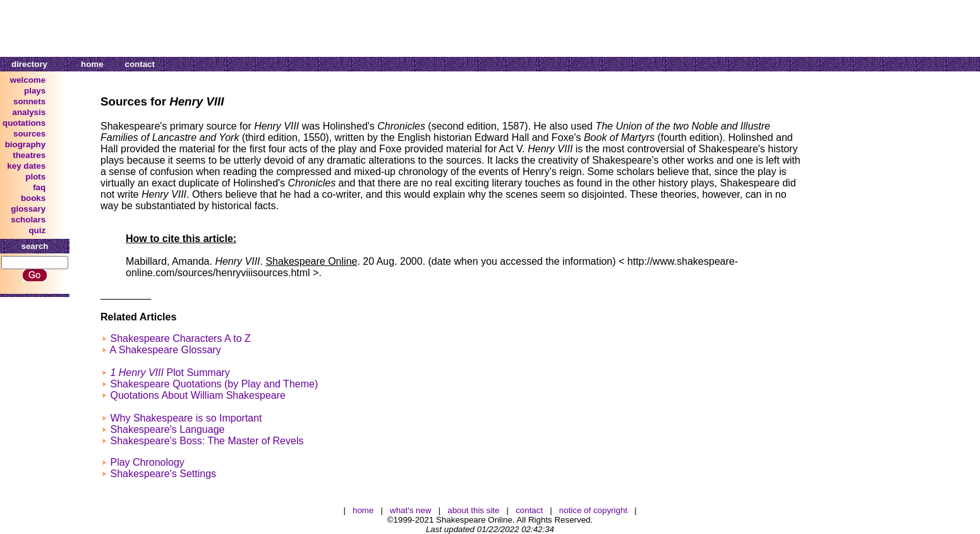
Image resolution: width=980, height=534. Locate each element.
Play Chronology (147, 462)
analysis (29, 112)
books (33, 198)
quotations (24, 123)
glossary (28, 209)
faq (39, 187)
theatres (29, 155)
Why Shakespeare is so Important (186, 418)
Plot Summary (170, 373)
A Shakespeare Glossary (166, 350)
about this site (473, 510)
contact (140, 64)
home (92, 64)
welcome (28, 80)
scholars (28, 220)
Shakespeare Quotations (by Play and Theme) (214, 384)
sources (29, 134)
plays (35, 91)
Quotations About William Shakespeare (197, 395)
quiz (37, 230)
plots (35, 177)
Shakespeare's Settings (163, 474)
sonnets (29, 101)
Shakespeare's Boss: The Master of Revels (207, 441)
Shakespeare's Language (167, 429)
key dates (26, 166)
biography (25, 144)
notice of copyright (593, 510)
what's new (411, 510)
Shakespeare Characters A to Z (180, 338)
